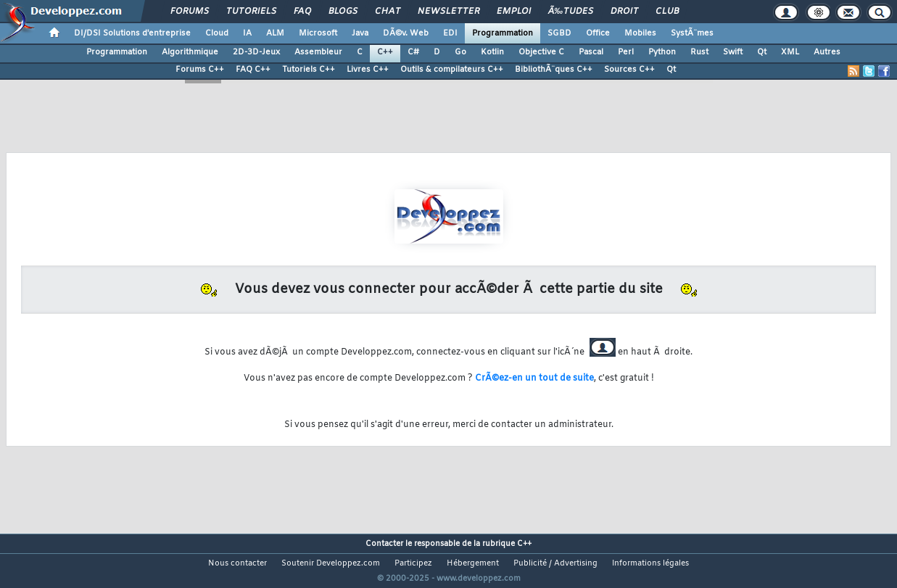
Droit (624, 12)
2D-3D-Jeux (256, 52)
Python (662, 52)
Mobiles (640, 33)
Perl (626, 52)
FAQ (302, 12)
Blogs (343, 12)
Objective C (541, 52)
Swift (733, 52)
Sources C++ (629, 70)
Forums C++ (200, 70)
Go (460, 52)
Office (598, 33)
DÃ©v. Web (406, 33)
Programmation (503, 33)
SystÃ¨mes (692, 33)
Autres (827, 52)
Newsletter (448, 12)
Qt (762, 52)
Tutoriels (251, 12)
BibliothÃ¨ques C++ (554, 70)
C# (413, 52)
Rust (699, 52)
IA (247, 33)
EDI (450, 33)
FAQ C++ (253, 70)
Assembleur (318, 52)
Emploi (514, 12)
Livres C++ (368, 70)
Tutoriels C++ (309, 70)
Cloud (217, 33)
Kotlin (492, 52)
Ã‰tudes (571, 12)
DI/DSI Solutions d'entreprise (132, 33)
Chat (388, 12)
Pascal (591, 52)
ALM (275, 33)
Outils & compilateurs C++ (452, 70)
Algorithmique (190, 52)
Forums (190, 12)
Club (667, 12)
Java (360, 33)
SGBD (559, 33)
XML (790, 52)
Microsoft (318, 33)
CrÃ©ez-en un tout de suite (534, 378)
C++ (385, 52)
